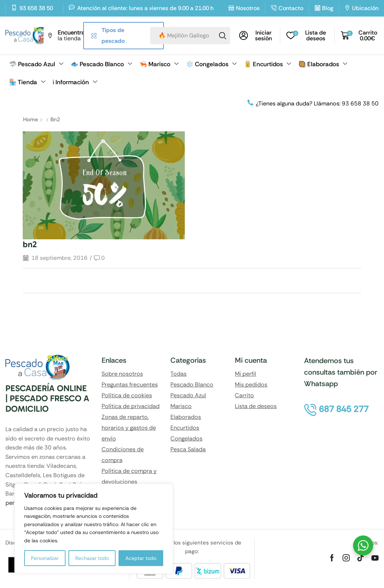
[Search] (223, 36)
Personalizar (45, 558)
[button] (257, 36)
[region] (94, 529)
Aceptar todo (141, 558)
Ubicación (365, 8)
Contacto (291, 8)
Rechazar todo (92, 558)
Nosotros (248, 8)
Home (30, 119)
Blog (328, 8)
